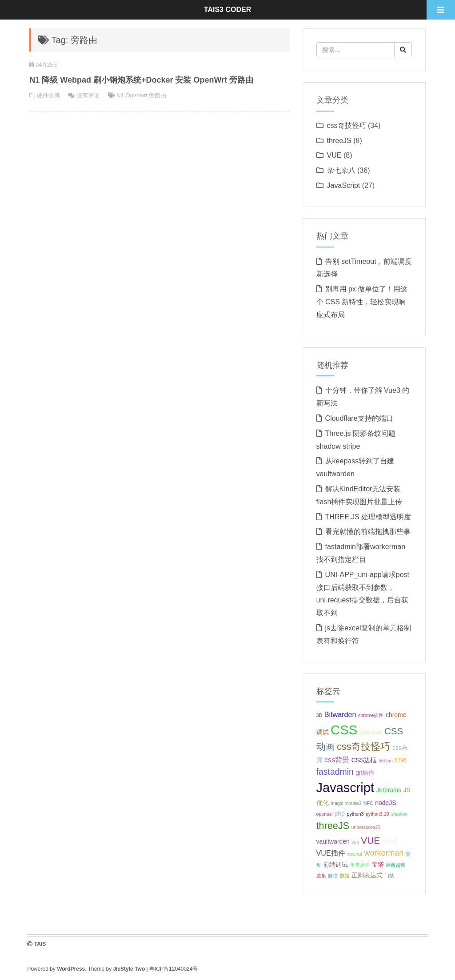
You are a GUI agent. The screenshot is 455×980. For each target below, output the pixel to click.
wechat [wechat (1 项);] (355, 854)
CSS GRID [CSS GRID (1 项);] (371, 733)
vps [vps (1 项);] (355, 842)
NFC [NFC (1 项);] (368, 803)
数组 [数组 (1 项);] (345, 876)
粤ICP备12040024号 (174, 969)
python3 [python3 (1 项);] (355, 814)
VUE (334, 155)
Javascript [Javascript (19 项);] (345, 788)
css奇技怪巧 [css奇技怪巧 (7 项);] (363, 747)
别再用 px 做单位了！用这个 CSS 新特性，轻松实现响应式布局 (362, 302)
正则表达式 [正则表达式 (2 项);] (367, 875)
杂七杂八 (341, 170)
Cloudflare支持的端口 (359, 418)
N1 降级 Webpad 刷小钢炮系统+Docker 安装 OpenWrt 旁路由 (141, 80)
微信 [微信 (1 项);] (333, 876)
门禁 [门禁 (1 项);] (389, 876)
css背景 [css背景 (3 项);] (337, 760)
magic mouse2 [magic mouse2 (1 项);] (346, 803)
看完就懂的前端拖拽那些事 (368, 532)
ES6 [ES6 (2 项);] (400, 760)
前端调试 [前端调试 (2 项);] (335, 864)
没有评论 (88, 95)
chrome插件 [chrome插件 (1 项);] (371, 715)
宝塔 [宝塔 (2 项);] (378, 864)
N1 (120, 95)
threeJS (339, 141)
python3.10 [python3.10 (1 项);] (377, 814)
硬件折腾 (48, 95)
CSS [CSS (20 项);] (344, 730)
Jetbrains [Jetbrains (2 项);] (389, 790)
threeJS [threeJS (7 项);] (333, 826)
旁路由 (158, 95)
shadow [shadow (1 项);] (399, 814)
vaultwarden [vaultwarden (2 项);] (333, 841)
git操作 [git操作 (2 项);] (365, 773)
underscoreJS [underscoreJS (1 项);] (366, 827)
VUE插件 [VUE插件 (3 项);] (331, 853)
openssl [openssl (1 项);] (325, 814)
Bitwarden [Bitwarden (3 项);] (340, 714)
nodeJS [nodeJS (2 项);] (385, 803)
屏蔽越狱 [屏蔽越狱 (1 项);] (395, 865)
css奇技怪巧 (347, 125)
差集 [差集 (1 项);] (321, 876)
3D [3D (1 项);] (319, 715)
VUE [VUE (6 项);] (370, 840)
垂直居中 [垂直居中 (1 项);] (360, 865)
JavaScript (344, 185)
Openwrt (137, 95)
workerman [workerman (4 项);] (384, 853)
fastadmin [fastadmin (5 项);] (335, 772)
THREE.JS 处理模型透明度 (368, 517)
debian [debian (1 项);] (386, 761)
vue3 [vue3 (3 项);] (389, 841)
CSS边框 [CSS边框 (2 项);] (364, 760)
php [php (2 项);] (340, 813)
